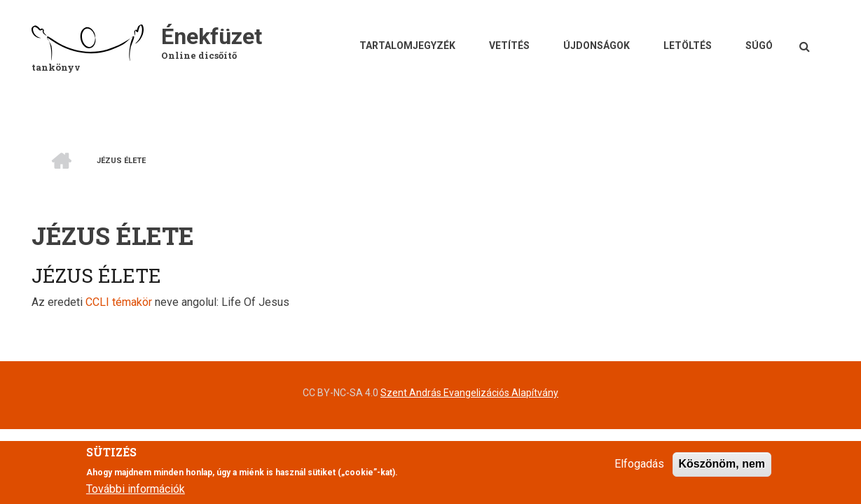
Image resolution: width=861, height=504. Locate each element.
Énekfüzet (212, 36)
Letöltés (688, 45)
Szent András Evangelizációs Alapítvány (469, 393)
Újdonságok (597, 45)
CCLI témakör (119, 302)
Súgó (759, 45)
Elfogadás (639, 471)
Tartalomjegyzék (407, 45)
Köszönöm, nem (722, 471)
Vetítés (509, 45)
